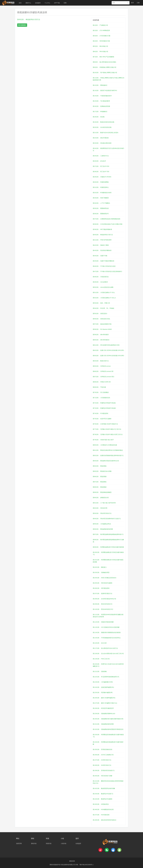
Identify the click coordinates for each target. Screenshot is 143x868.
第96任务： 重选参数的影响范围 (103, 529)
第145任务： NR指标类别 (101, 804)
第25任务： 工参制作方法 (101, 156)
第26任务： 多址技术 (99, 161)
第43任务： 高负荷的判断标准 (102, 250)
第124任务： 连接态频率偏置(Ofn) (103, 687)
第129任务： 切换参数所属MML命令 (104, 714)
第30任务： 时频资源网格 (101, 182)
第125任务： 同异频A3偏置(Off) (103, 692)
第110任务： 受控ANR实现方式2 (103, 609)
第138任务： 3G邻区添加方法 (102, 765)
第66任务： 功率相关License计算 (103, 371)
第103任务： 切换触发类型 (101, 572)
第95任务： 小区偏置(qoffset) (102, 524)
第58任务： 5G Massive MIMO (102, 329)
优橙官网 (19, 843)
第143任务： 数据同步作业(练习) (103, 794)
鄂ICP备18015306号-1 (86, 865)
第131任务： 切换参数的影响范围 (103, 724)
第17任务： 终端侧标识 (100, 112)
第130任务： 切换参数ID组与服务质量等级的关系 (108, 719)
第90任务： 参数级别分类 (101, 498)
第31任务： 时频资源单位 (101, 187)
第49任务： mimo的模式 (100, 282)
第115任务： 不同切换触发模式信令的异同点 (107, 638)
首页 (20, 3)
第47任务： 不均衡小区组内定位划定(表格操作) (107, 271)
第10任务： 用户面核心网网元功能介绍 (105, 73)
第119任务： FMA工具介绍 (101, 659)
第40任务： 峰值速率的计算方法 (103, 235)
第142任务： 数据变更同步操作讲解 (104, 788)
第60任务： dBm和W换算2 (101, 340)
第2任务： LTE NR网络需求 (101, 30)
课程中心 (28, 3)
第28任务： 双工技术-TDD (101, 172)
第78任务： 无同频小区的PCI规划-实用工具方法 (108, 434)
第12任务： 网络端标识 (100, 85)
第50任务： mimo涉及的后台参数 (103, 287)
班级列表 (49, 843)
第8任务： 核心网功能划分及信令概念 (104, 62)
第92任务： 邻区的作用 (100, 508)
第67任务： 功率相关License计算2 (103, 377)
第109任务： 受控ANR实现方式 (103, 604)
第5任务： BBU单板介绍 (100, 46)
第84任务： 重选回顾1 (100, 466)
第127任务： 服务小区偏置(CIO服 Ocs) (105, 703)
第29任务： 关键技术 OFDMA (102, 177)
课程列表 (34, 843)
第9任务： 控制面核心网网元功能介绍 (104, 67)
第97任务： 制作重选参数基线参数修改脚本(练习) (108, 534)
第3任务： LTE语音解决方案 (101, 36)
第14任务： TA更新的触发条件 (102, 96)
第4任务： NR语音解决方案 (101, 41)
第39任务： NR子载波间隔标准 (102, 229)
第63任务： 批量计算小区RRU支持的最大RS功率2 (108, 356)
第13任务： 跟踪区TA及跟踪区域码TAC (105, 90)
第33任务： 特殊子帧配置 (101, 198)
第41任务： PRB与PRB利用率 (102, 240)
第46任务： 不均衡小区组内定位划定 (104, 266)
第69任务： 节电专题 (99, 387)
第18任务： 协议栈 (99, 117)
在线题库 (38, 3)
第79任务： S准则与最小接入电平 (103, 440)
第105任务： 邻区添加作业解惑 (102, 583)
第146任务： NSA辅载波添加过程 (103, 809)
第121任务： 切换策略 (100, 671)
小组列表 (64, 843)
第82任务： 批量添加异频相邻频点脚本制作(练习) (108, 455)
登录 (132, 3)
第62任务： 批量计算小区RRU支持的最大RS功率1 (108, 350)
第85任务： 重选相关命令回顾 (102, 471)
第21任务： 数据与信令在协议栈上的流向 (106, 133)
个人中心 (47, 3)
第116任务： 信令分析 (100, 643)
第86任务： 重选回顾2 (100, 477)
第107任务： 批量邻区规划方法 (102, 593)
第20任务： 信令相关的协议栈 (102, 127)
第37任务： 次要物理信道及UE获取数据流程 (107, 219)
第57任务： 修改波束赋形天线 (102, 324)
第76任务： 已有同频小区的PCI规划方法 (105, 424)
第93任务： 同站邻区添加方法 (102, 513)
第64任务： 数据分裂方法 (101, 361)
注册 (138, 3)
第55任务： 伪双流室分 (100, 314)
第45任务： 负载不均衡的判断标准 (103, 261)
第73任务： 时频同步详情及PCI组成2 (104, 408)
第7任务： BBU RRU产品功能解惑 (103, 57)
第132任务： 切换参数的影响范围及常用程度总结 (108, 729)
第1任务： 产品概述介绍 (100, 25)
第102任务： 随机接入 (100, 567)
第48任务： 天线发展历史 (101, 277)
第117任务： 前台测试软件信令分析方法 (105, 648)
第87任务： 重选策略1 (100, 482)
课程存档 (72, 861)
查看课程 (22, 25)
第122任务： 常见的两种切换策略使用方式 (106, 677)
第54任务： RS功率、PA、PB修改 (103, 308)
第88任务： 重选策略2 (100, 487)
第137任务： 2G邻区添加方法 (102, 760)
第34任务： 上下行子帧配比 (101, 203)
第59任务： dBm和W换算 (101, 335)
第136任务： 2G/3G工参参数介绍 (103, 755)
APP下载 (57, 3)
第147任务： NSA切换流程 (101, 815)
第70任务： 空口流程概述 (101, 392)
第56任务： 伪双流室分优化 (101, 319)
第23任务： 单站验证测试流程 (102, 143)
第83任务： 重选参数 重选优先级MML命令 (106, 461)
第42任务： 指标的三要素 (101, 245)
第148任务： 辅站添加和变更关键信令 (105, 820)
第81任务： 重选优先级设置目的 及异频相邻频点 (108, 450)
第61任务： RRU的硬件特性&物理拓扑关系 (106, 345)
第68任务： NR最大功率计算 (102, 382)
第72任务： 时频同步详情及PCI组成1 (104, 403)
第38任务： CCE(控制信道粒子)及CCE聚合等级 (108, 224)
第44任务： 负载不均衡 (100, 256)
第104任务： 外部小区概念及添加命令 (105, 578)
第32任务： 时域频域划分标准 (102, 193)
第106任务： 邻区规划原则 (101, 588)
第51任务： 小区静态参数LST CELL (104, 292)
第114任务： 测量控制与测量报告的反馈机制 (107, 632)
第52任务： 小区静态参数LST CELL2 (104, 298)
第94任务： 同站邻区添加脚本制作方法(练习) (107, 519)
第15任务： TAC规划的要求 (101, 101)
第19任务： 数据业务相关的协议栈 (103, 122)
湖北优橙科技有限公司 (68, 865)
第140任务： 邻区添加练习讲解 (102, 776)
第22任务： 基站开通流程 (101, 138)
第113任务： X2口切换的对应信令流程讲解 (106, 627)
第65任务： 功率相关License (102, 366)
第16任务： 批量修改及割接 (101, 106)
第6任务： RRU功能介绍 (100, 51)
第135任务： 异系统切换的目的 (102, 749)
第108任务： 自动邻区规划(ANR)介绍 (104, 599)
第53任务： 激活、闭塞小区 (101, 303)
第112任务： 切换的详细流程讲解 (103, 622)
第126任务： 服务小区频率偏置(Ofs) (104, 698)
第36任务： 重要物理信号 (101, 214)
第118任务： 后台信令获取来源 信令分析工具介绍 (108, 654)
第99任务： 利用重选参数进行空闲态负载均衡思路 (108, 547)
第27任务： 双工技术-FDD (101, 166)
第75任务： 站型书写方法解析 (102, 419)
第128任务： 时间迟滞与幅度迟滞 (103, 708)
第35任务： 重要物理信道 (101, 208)
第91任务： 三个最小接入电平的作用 (104, 503)
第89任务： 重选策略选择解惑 (102, 492)
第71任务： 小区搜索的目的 (101, 398)
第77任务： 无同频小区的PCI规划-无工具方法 (107, 429)
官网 (65, 3)
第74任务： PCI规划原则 (100, 413)
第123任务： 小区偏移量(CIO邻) (103, 682)
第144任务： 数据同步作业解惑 (102, 799)
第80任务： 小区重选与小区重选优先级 (105, 445)
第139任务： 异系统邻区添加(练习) (104, 770)
